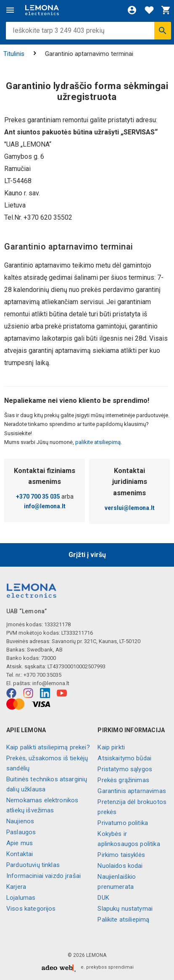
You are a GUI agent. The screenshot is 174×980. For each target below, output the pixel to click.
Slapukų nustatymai (125, 909)
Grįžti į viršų (87, 555)
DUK (103, 898)
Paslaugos (21, 832)
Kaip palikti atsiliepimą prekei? (48, 747)
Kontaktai (20, 854)
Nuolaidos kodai (120, 866)
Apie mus (20, 843)
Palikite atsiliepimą (123, 920)
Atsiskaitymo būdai (124, 758)
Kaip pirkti (111, 747)
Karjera (16, 887)
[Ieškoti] (163, 31)
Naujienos (20, 821)
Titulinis (14, 54)
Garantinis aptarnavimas (132, 791)
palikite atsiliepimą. (98, 442)
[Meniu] (10, 10)
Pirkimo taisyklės (121, 855)
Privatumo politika (123, 823)
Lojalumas (21, 898)
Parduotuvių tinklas (33, 865)
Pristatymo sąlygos (125, 769)
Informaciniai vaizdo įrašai (43, 876)
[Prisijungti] (132, 10)
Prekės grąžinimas (123, 780)
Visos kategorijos (31, 909)
